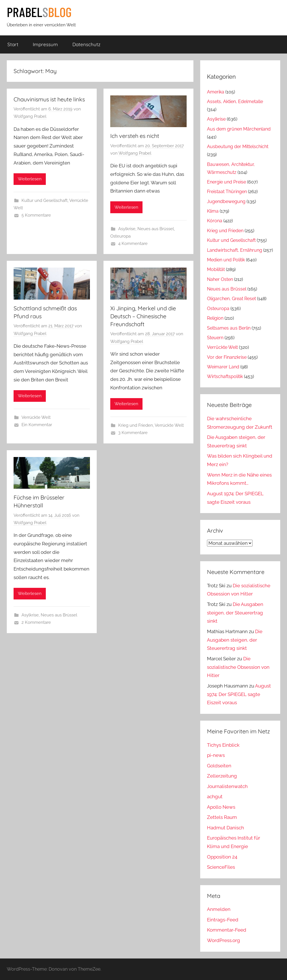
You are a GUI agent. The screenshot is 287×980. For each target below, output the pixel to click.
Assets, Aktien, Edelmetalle (235, 102)
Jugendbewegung (226, 201)
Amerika (216, 92)
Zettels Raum (222, 817)
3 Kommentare (133, 433)
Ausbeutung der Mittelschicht (238, 147)
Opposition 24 (222, 857)
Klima (213, 211)
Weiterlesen (30, 179)
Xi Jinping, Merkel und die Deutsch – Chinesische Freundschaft (143, 316)
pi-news (216, 755)
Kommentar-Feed (227, 930)
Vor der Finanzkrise (227, 357)
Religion (215, 318)
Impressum (45, 44)
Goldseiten (219, 766)
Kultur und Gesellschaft (45, 200)
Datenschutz (86, 44)
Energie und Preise (226, 182)
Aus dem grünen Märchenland (239, 129)
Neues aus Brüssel (156, 229)
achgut (215, 797)
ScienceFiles (221, 867)
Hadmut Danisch (225, 828)
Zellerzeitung (222, 776)
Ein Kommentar (37, 425)
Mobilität (216, 269)
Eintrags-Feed (223, 920)
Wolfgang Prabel (30, 116)
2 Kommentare (36, 622)
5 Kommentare (36, 215)
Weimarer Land (223, 367)
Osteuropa (120, 236)
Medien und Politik (226, 260)
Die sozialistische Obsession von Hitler (238, 667)
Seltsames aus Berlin (229, 328)
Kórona (215, 221)
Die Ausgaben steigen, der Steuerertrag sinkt (235, 613)
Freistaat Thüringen (227, 192)
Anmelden (219, 909)
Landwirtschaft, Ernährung (235, 250)
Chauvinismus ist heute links (49, 99)
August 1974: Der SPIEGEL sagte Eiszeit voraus (239, 694)
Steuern (215, 338)
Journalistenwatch (227, 786)
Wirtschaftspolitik (225, 376)
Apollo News (221, 807)
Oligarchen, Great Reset (231, 299)
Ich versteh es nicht (135, 136)
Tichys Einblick (223, 745)
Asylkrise (127, 229)
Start (13, 44)
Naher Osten (220, 279)
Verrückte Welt (36, 417)
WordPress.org (224, 940)
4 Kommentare (133, 244)
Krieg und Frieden (136, 425)
